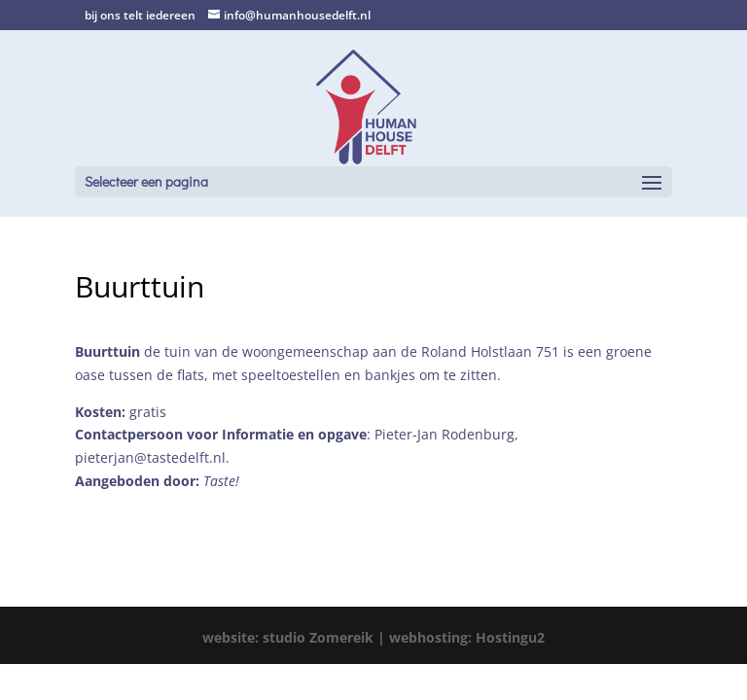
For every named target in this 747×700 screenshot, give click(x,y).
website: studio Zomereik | (296, 637)
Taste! (221, 481)
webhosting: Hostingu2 (467, 637)
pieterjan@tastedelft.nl (150, 457)
